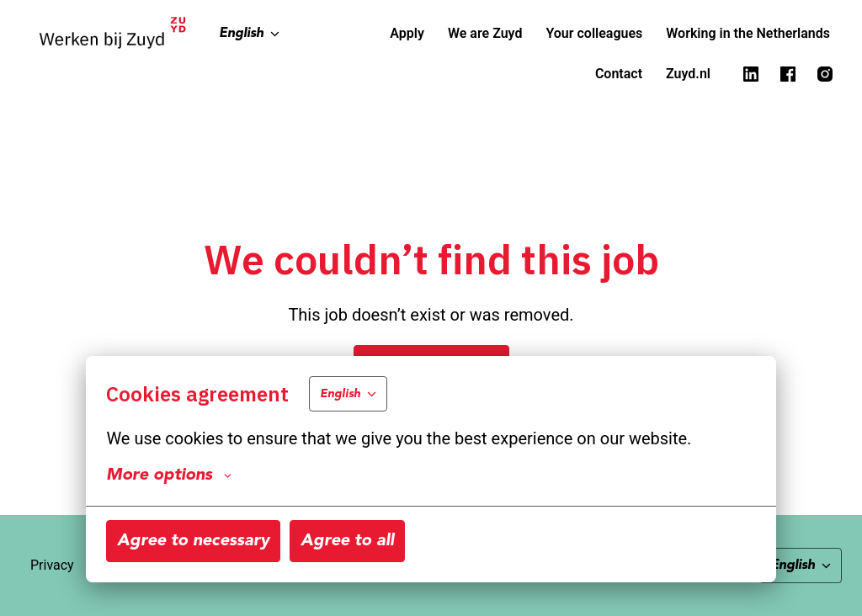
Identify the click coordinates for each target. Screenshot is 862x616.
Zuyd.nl (688, 74)
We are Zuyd (485, 33)
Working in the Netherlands (748, 33)
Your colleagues (594, 33)
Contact (619, 74)
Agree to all (347, 541)
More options (169, 475)
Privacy (52, 565)
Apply (407, 33)
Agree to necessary (193, 541)
